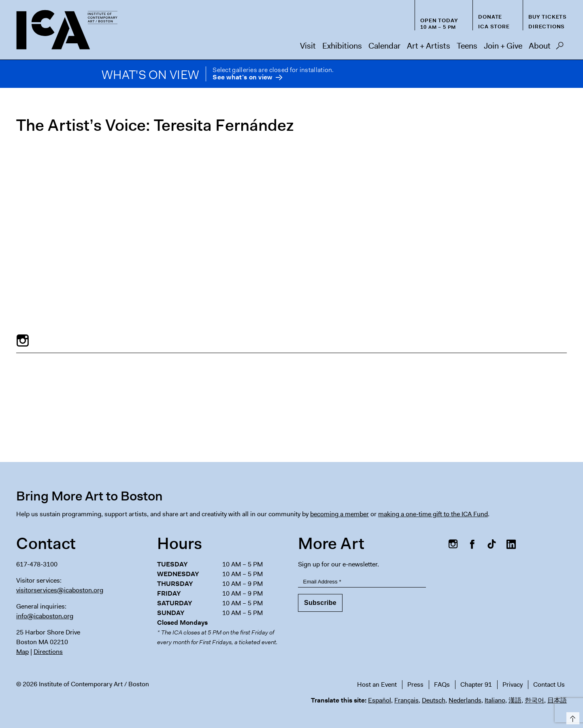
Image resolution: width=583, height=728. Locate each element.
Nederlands (465, 700)
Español (380, 700)
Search (560, 48)
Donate (490, 17)
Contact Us (549, 684)
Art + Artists (429, 46)
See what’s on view (242, 78)
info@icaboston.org (45, 616)
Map (22, 652)
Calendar (384, 46)
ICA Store (494, 27)
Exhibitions (342, 46)
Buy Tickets (548, 17)
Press (415, 684)
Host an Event (377, 684)
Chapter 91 (476, 684)
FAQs (442, 684)
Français (406, 700)
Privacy (513, 684)
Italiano (495, 700)
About (540, 46)
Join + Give (503, 46)
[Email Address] (362, 582)
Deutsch (434, 700)
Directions (547, 27)
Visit (308, 46)
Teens (467, 46)
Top (571, 717)
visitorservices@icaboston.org (60, 590)
